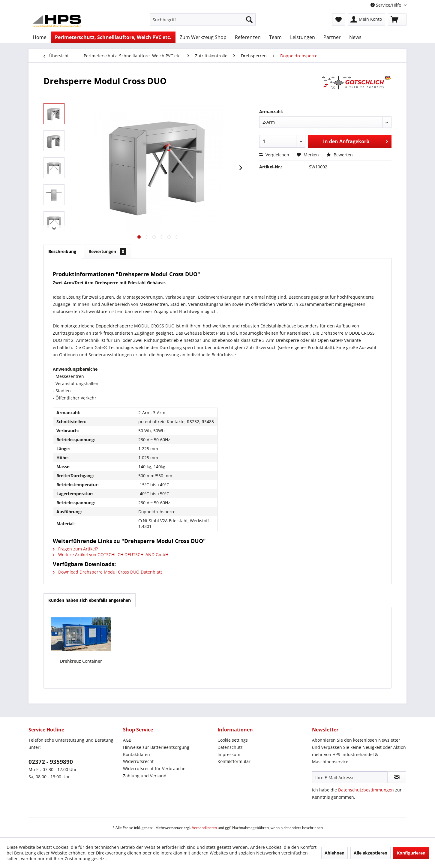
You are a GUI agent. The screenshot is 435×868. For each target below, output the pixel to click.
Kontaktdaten (136, 754)
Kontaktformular (234, 761)
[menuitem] (203, 20)
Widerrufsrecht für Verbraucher (155, 769)
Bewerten (340, 155)
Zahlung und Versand (145, 776)
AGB (127, 740)
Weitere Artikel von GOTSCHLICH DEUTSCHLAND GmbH (111, 555)
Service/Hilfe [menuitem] (386, 5)
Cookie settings (233, 740)
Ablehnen (334, 853)
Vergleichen (274, 155)
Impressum (229, 754)
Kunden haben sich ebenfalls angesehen (90, 600)
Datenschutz (230, 747)
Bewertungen (107, 251)
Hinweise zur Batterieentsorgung (156, 747)
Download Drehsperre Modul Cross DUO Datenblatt (107, 572)
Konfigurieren (411, 853)
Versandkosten (204, 828)
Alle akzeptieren (370, 853)
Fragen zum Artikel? (75, 549)
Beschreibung (62, 251)
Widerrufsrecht (138, 761)
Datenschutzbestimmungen (366, 790)
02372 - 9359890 (51, 762)
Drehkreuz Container (81, 661)
